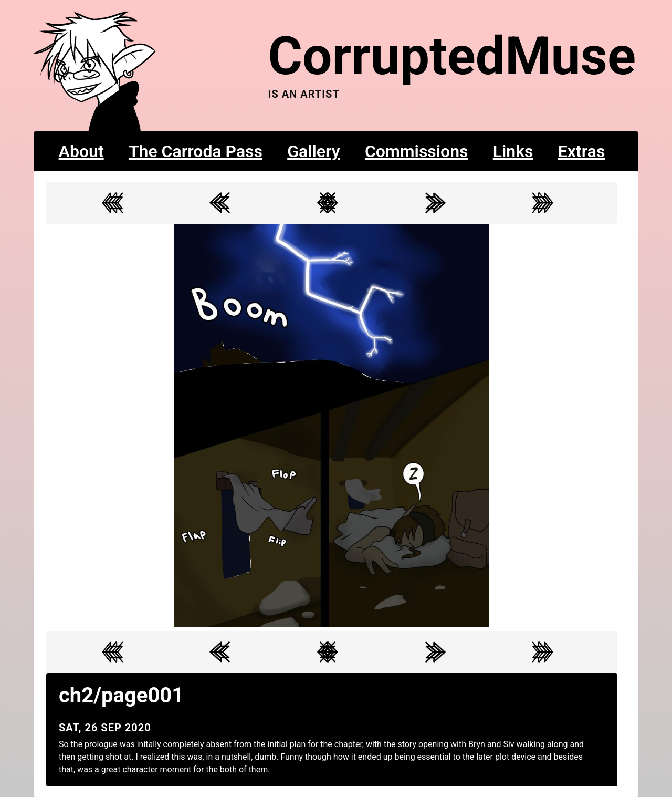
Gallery (314, 151)
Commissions (417, 151)
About (81, 151)
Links (513, 151)
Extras (582, 151)
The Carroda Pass (196, 151)
